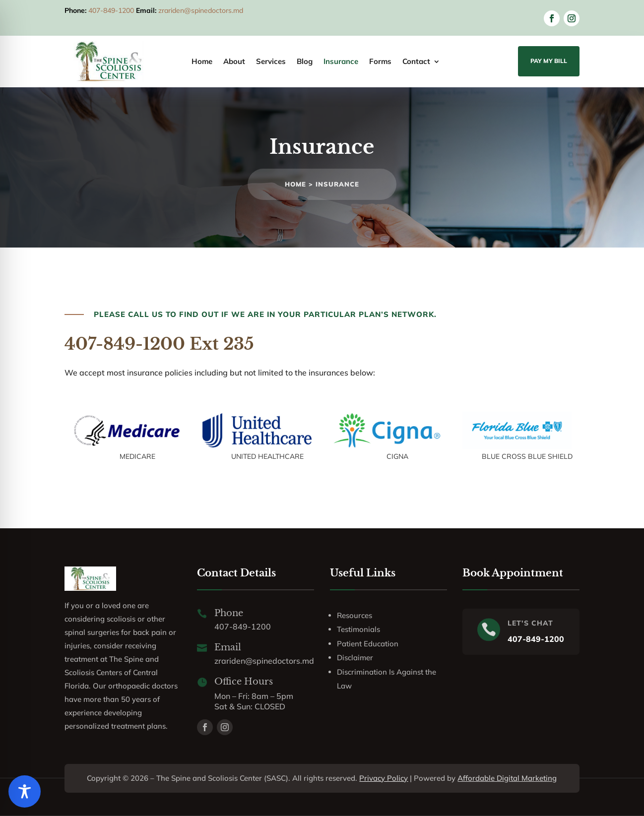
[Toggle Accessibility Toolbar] (25, 791)
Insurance (341, 62)
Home (202, 62)
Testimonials (358, 629)
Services (271, 62)
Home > (300, 184)
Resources (354, 615)
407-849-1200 (111, 10)
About (234, 62)
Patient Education (368, 644)
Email (228, 647)
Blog (305, 62)
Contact (416, 62)
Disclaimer (355, 658)
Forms (380, 62)
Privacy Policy (384, 778)
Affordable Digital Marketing (507, 778)
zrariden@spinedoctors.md (201, 10)
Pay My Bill (549, 61)
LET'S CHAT (530, 623)
